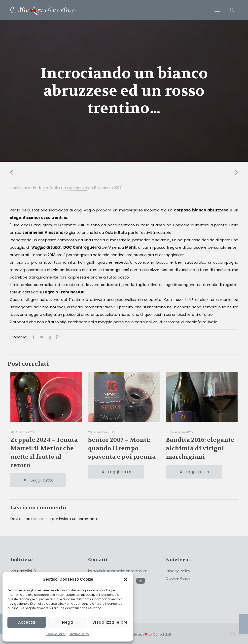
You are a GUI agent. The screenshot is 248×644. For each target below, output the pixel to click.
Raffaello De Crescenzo (65, 188)
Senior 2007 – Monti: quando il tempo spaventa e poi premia (122, 448)
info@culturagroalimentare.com (118, 571)
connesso (42, 519)
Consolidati (162, 634)
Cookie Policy (56, 634)
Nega (68, 622)
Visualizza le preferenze (110, 622)
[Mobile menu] (217, 10)
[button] (126, 579)
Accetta (27, 622)
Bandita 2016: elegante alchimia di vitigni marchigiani (200, 448)
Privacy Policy (79, 634)
